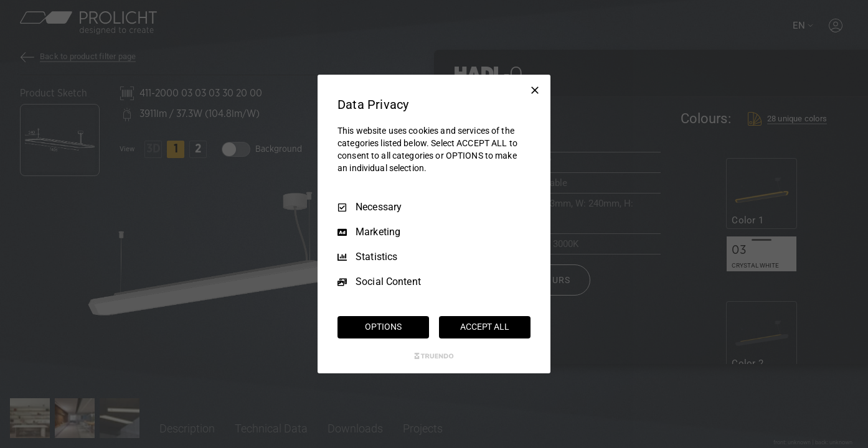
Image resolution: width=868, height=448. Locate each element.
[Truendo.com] (434, 356)
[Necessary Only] (535, 90)
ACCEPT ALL (485, 327)
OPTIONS (383, 327)
